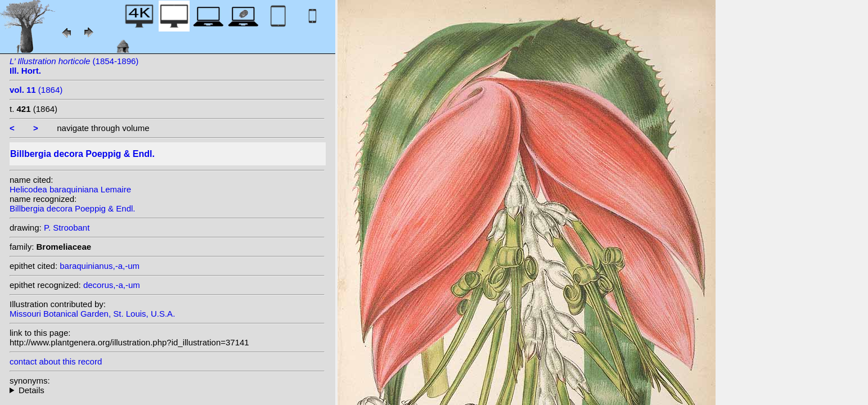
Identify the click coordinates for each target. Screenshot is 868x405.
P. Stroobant (67, 228)
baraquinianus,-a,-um (100, 266)
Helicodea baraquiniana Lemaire (70, 189)
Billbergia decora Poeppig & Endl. (72, 208)
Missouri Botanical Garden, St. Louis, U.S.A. (92, 314)
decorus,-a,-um (112, 285)
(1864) (36, 90)
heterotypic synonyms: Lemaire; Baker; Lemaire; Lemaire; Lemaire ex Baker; (167, 390)
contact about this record (56, 361)
